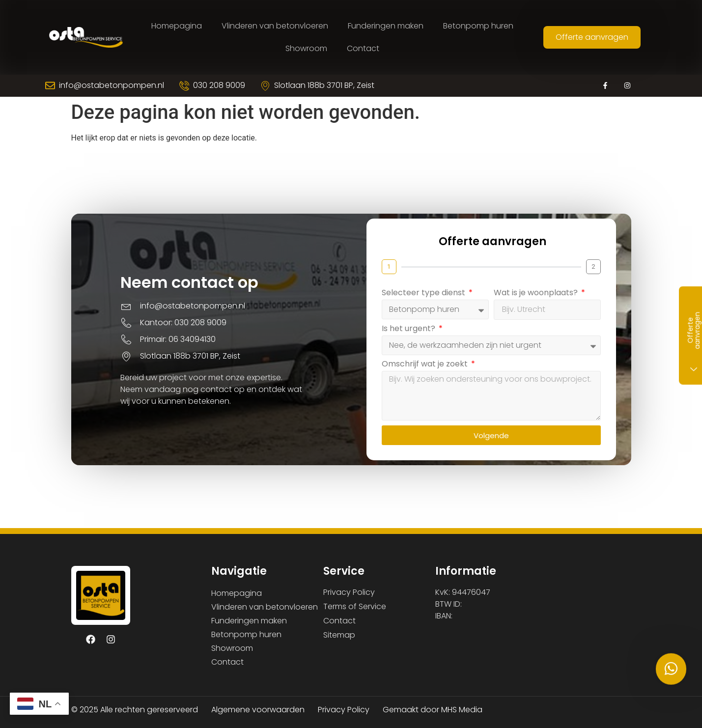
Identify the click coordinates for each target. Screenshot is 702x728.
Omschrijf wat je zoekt (439, 371)
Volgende (505, 441)
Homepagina (177, 26)
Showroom (306, 48)
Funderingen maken (386, 26)
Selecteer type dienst (438, 299)
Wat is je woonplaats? (550, 299)
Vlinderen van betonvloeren (275, 26)
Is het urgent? (423, 335)
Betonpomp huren (478, 26)
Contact (363, 48)
